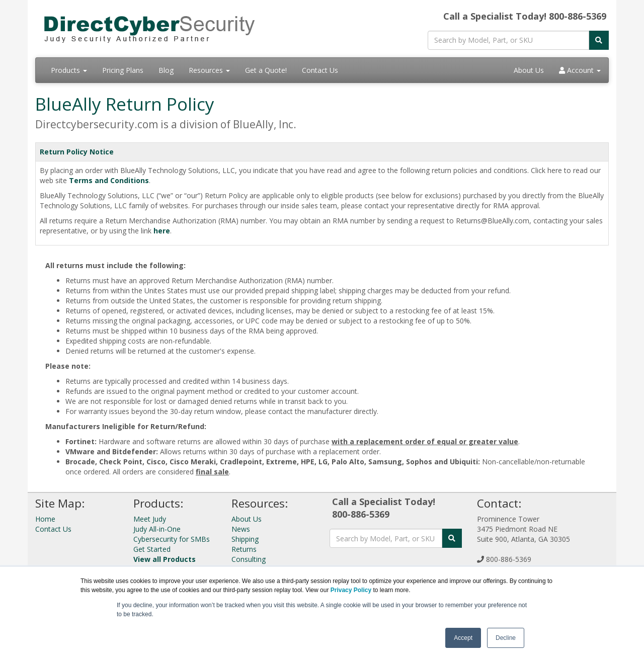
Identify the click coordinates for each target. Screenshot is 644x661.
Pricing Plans (123, 70)
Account (580, 70)
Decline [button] (506, 638)
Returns (244, 549)
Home (45, 519)
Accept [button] (463, 638)
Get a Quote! (266, 70)
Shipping (245, 539)
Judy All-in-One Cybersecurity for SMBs (172, 534)
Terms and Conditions (109, 180)
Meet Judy (150, 519)
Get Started (152, 549)
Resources (209, 70)
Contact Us (320, 70)
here (162, 231)
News (241, 529)
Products (69, 70)
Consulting (249, 559)
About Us (529, 70)
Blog (166, 70)
